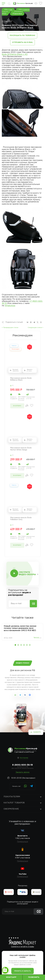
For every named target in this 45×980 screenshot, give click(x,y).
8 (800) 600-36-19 (22, 765)
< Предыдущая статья (10, 328)
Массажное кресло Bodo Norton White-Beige (21, 449)
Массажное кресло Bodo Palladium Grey (21, 519)
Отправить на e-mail (22, 42)
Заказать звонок (23, 772)
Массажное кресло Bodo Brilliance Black (21, 379)
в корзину (17, 406)
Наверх (37, 732)
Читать (36, 638)
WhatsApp (10, 306)
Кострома (24, 758)
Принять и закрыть (22, 971)
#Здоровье (17, 14)
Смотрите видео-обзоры (27, 573)
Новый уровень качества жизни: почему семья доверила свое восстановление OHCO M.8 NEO (20, 628)
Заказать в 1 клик (30, 370)
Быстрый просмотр (16, 370)
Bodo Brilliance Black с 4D (15, 54)
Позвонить (34, 977)
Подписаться (22, 842)
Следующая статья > (35, 328)
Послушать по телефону (22, 36)
